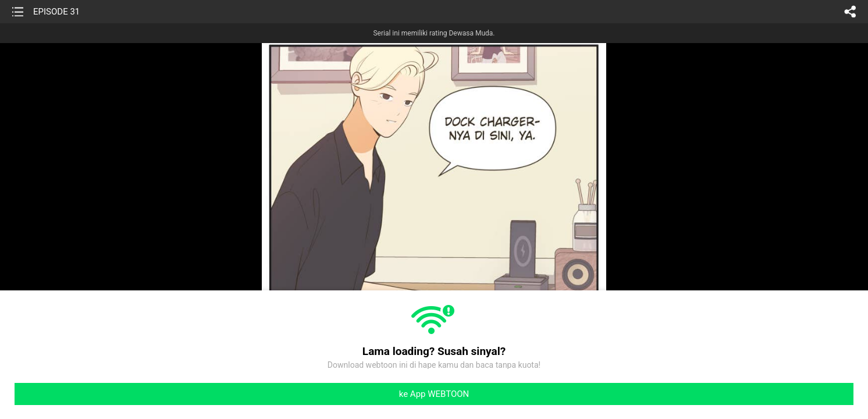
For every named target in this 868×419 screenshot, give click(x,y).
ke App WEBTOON (434, 394)
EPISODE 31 (56, 12)
